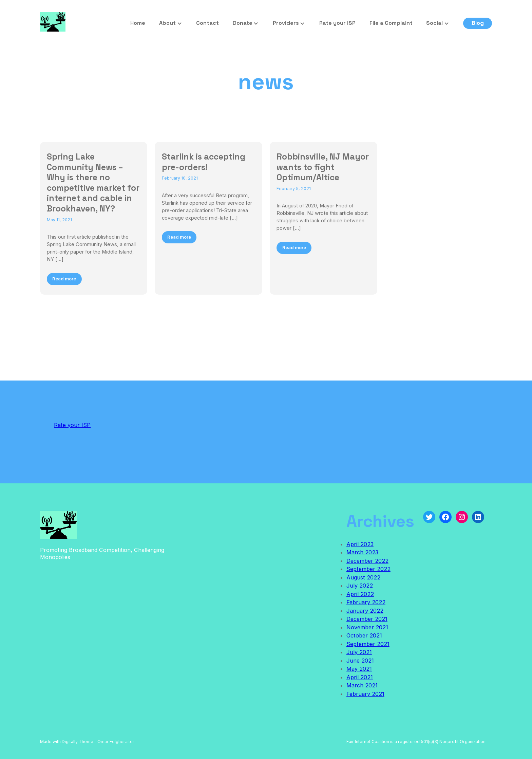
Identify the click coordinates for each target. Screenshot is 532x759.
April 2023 (360, 544)
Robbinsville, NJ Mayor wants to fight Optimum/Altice (323, 167)
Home (138, 23)
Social (434, 23)
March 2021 (362, 685)
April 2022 (360, 594)
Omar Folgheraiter (116, 742)
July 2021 (359, 652)
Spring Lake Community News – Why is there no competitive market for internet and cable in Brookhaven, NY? (93, 183)
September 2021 (368, 644)
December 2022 (367, 561)
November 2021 (367, 627)
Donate (243, 23)
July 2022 (360, 586)
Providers (286, 23)
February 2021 (365, 694)
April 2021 (360, 677)
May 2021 (359, 669)
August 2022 (363, 577)
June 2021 (360, 661)
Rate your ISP (337, 23)
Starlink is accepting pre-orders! (204, 162)
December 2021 (367, 619)
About (167, 23)
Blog (478, 23)
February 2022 (366, 602)
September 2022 (368, 569)
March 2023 (362, 552)
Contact (207, 23)
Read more (64, 279)
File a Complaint (391, 23)
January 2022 (365, 611)
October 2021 (364, 635)
